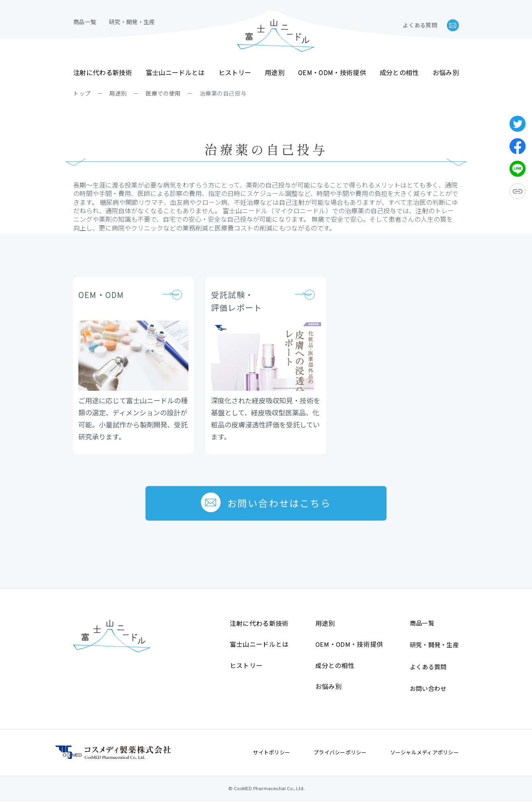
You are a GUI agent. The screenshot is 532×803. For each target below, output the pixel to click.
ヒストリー (235, 74)
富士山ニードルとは (175, 74)
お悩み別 (446, 74)
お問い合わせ (428, 690)
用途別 (275, 74)
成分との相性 (399, 74)
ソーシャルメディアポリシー (425, 753)
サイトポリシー (271, 753)
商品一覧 (85, 23)
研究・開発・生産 (132, 23)
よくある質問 (420, 26)
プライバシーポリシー (340, 753)
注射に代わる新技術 (103, 74)
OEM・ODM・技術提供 (332, 74)
